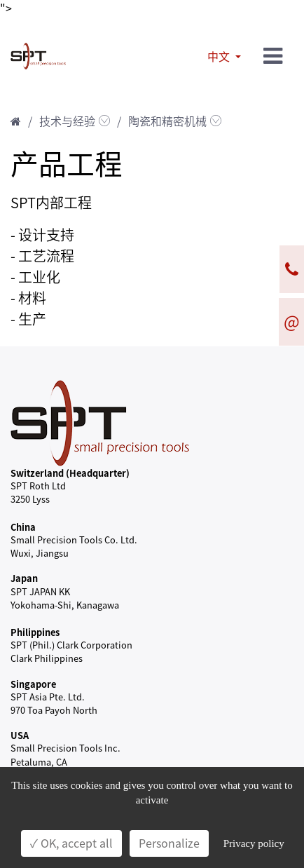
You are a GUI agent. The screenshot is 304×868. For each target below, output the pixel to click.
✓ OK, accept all (71, 843)
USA (20, 735)
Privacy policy (254, 843)
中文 (220, 57)
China (23, 527)
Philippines (35, 632)
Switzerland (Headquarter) (70, 473)
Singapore (33, 684)
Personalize (169, 843)
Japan (24, 578)
